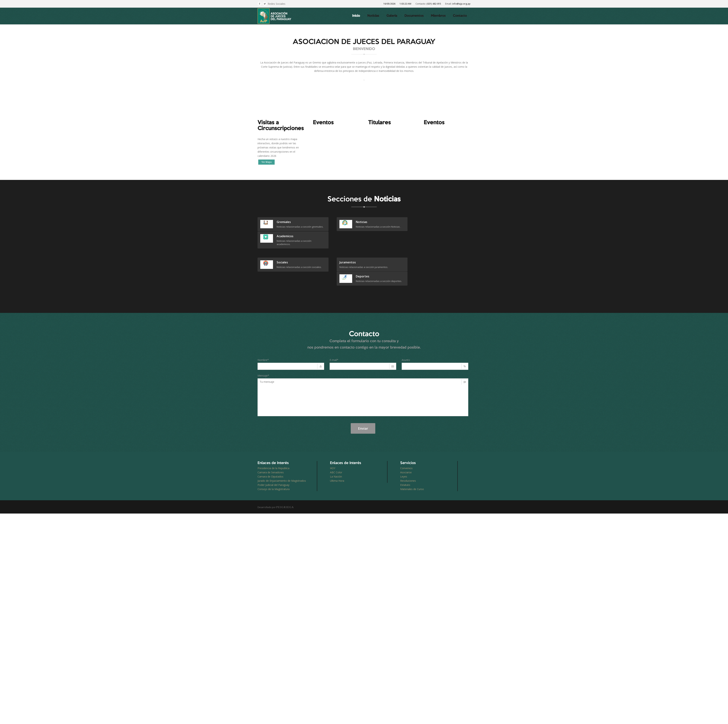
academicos (433, 222)
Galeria (392, 16)
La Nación (336, 451)
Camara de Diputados (270, 451)
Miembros (438, 16)
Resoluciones (408, 455)
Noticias (373, 16)
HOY (333, 443)
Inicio (356, 16)
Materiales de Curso (412, 464)
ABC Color (336, 447)
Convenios (406, 443)
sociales (282, 248)
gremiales (284, 222)
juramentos (342, 248)
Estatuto (405, 460)
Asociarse (406, 447)
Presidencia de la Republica (273, 443)
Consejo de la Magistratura (274, 464)
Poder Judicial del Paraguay (273, 460)
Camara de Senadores (271, 447)
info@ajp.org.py (461, 4)
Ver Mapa (267, 162)
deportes (431, 248)
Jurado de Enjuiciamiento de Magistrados (282, 455)
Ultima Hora (337, 455)
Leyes (404, 451)
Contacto (460, 16)
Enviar (363, 403)
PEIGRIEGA (285, 482)
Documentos (414, 16)
